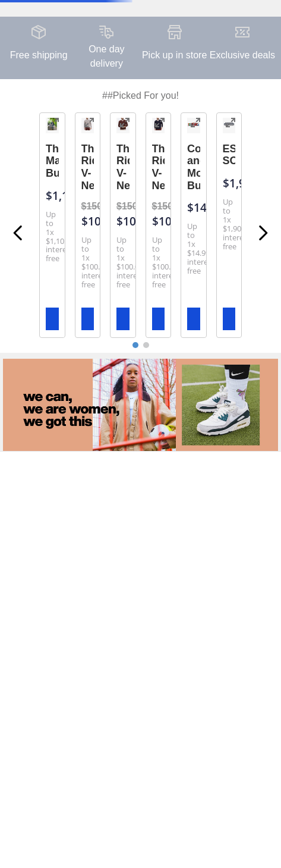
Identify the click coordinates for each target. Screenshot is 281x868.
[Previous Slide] (18, 233)
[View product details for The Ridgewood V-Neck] (88, 225)
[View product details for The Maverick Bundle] (52, 225)
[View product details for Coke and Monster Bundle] (194, 225)
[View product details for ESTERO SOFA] (229, 225)
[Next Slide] (263, 233)
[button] (54, 124)
